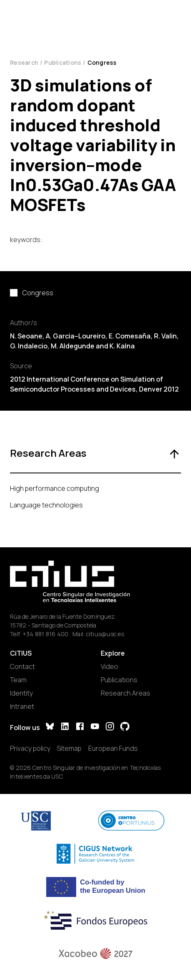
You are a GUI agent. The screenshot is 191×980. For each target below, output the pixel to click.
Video (109, 666)
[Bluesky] (50, 727)
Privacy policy (30, 748)
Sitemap (69, 748)
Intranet (22, 706)
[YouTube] (95, 727)
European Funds (113, 748)
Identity (21, 693)
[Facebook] (80, 727)
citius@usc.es (105, 634)
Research (24, 62)
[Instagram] (110, 727)
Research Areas (125, 693)
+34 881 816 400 (46, 634)
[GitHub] (125, 727)
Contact (22, 666)
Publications (63, 62)
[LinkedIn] (65, 727)
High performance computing (55, 488)
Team (18, 680)
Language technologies (46, 505)
